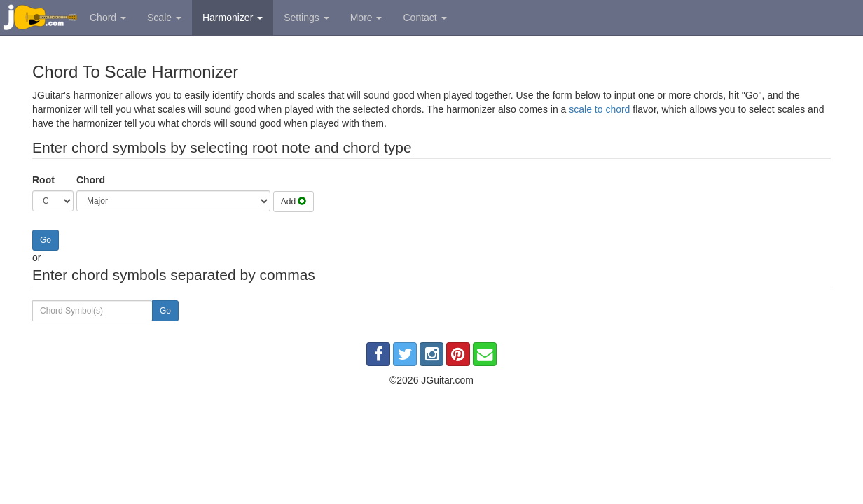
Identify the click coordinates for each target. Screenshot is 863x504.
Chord (108, 17)
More (366, 17)
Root (43, 180)
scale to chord (599, 109)
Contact (424, 17)
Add (294, 202)
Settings (306, 17)
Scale (164, 17)
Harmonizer (233, 17)
